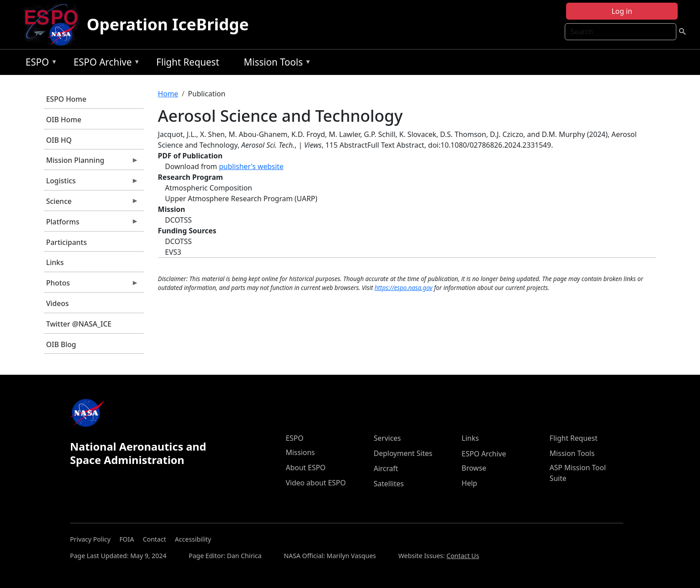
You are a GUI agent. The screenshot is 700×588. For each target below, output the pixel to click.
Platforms (91, 224)
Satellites (389, 484)
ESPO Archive (105, 64)
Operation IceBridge (168, 24)
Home (168, 94)
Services (387, 438)
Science (91, 203)
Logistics (91, 183)
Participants (66, 242)
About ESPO (306, 468)
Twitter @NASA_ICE (79, 324)
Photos (91, 285)
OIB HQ (59, 140)
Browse (474, 468)
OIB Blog (61, 344)
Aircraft (386, 468)
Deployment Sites (403, 453)
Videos (57, 303)
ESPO (39, 64)
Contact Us (463, 556)
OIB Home (64, 120)
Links (55, 262)
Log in (622, 11)
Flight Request (188, 62)
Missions (300, 452)
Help (469, 483)
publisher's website (251, 166)
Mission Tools (275, 64)
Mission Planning (91, 162)
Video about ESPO (316, 483)
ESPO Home (66, 99)
